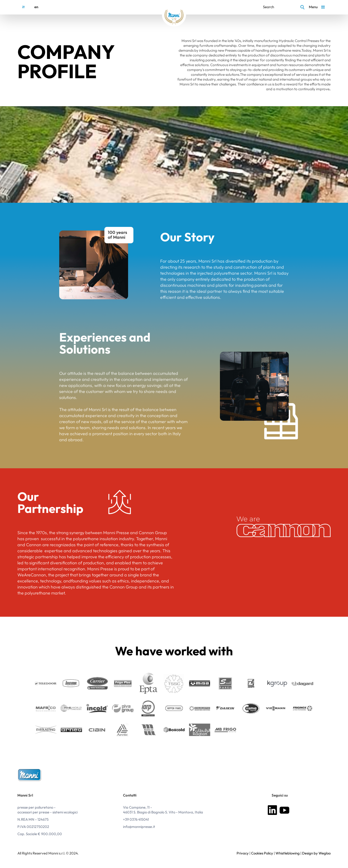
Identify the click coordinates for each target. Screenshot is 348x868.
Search (268, 7)
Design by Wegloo (316, 853)
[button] (318, 7)
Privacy (243, 853)
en (36, 7)
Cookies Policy (262, 853)
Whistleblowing (288, 853)
